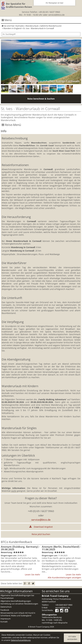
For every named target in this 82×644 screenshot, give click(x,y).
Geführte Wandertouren (51, 26)
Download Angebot (41, 527)
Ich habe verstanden (72, 638)
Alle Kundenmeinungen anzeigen (64, 577)
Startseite (20, 26)
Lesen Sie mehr (33, 575)
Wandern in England (12, 28)
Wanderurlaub (32, 26)
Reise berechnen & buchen (41, 99)
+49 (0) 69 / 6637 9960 (49, 12)
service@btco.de (56, 15)
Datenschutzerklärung (21, 640)
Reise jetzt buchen (41, 534)
